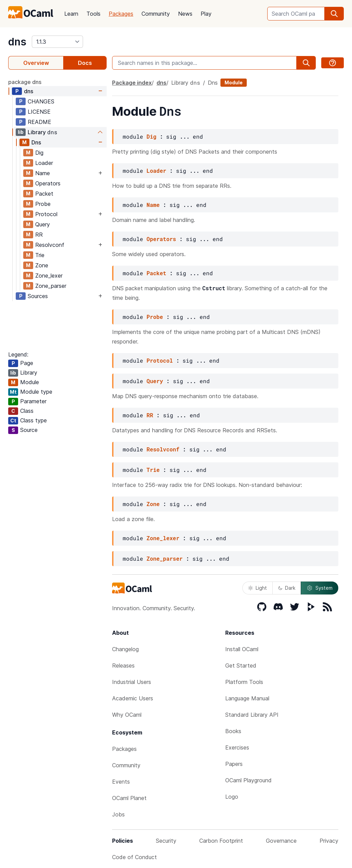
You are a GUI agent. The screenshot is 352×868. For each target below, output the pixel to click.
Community (156, 14)
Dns (36, 142)
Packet (44, 194)
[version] (57, 42)
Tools (93, 14)
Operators (48, 183)
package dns (25, 82)
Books (233, 731)
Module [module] (234, 82)
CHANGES (41, 101)
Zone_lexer (49, 276)
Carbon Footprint (221, 841)
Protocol (46, 214)
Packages (121, 14)
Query (43, 224)
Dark (287, 588)
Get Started (241, 666)
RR (39, 235)
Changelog (125, 649)
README (39, 122)
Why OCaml (127, 715)
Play (206, 14)
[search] (334, 14)
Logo (232, 797)
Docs (85, 63)
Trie (40, 255)
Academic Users (133, 698)
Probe (43, 204)
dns (17, 42)
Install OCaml (242, 649)
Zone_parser (51, 286)
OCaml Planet (129, 798)
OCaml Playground (248, 780)
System (320, 588)
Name (43, 173)
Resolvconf (50, 245)
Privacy (329, 841)
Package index (132, 83)
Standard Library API (252, 715)
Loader (44, 163)
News (185, 14)
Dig (39, 153)
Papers (234, 764)
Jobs (118, 814)
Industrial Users (132, 682)
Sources (38, 296)
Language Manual (247, 698)
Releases (123, 666)
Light (258, 588)
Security (166, 841)
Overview (36, 63)
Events (121, 782)
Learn (71, 14)
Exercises (237, 747)
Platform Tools (244, 682)
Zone (42, 265)
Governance (281, 841)
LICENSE (39, 112)
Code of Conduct (134, 857)
